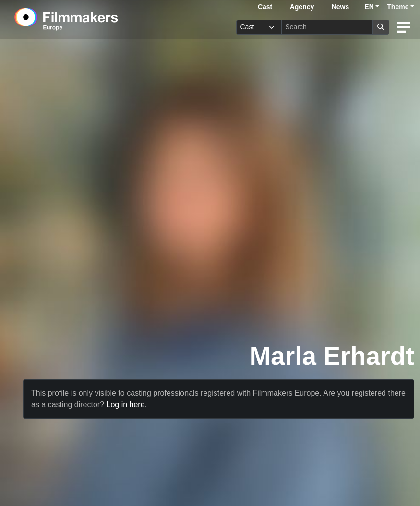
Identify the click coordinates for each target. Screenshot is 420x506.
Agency (302, 7)
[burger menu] (404, 27)
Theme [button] (398, 7)
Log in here (126, 404)
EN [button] (369, 7)
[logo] (90, 19)
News (341, 7)
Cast (265, 7)
